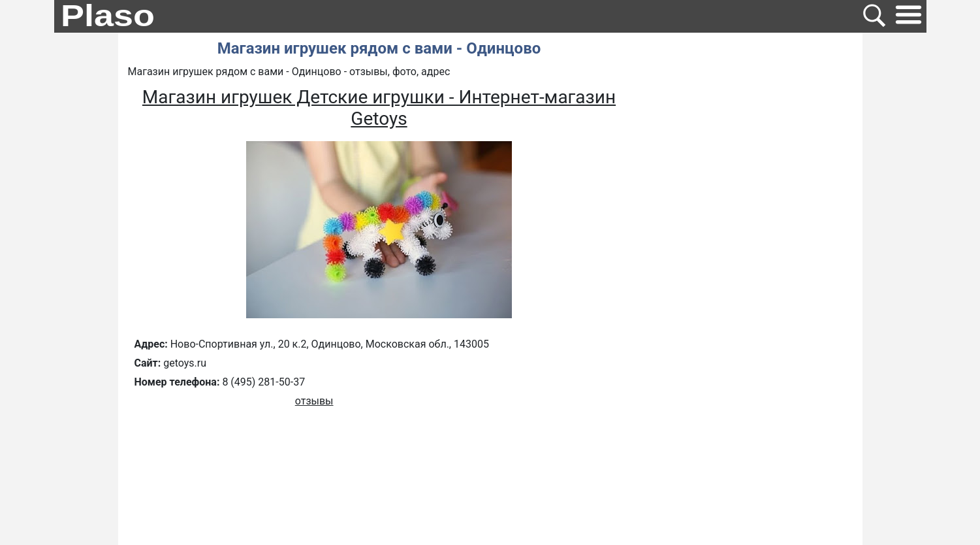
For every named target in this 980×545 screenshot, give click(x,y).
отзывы (314, 401)
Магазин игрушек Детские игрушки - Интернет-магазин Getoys (379, 108)
